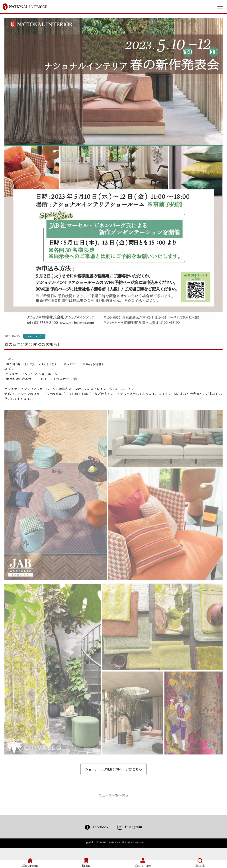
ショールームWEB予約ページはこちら (114, 769)
